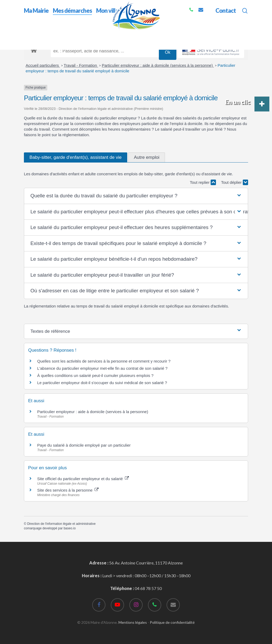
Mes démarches (56, 34)
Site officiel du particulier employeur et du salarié (83, 479)
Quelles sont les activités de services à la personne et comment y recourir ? (104, 361)
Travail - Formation (81, 65)
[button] (136, 196)
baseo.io (69, 528)
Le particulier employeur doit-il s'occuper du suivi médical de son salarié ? (102, 383)
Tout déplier (235, 182)
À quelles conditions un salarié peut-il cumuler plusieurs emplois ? (95, 375)
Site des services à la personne (68, 490)
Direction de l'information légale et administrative (61, 524)
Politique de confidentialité (172, 622)
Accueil (31, 34)
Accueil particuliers (43, 65)
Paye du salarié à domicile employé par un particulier (84, 445)
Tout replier (203, 182)
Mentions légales (133, 622)
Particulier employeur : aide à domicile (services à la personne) (158, 65)
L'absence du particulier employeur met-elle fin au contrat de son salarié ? (102, 368)
